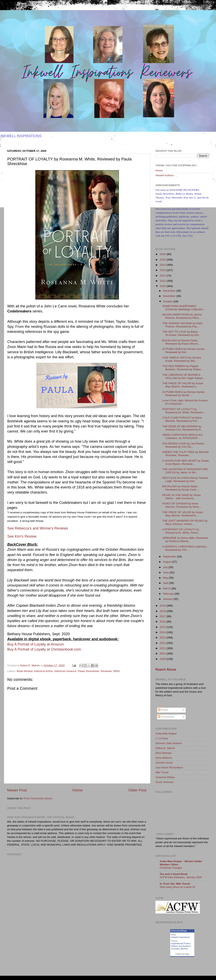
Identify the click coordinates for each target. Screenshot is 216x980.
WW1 (117, 671)
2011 (163, 648)
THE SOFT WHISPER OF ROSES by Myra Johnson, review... (185, 522)
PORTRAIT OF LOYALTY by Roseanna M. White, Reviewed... (184, 411)
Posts (163, 710)
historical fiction (43, 671)
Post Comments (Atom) (38, 798)
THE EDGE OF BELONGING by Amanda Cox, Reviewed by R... (183, 428)
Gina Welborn (164, 758)
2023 (163, 270)
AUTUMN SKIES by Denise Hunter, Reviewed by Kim (184, 351)
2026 (163, 254)
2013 (163, 638)
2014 (163, 632)
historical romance (65, 671)
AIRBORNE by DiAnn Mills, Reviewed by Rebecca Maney (185, 540)
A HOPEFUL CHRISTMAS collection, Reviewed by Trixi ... (185, 548)
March (167, 588)
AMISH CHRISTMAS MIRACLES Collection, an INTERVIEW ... (182, 436)
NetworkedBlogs (179, 931)
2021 (163, 281)
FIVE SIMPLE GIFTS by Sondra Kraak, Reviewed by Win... (182, 359)
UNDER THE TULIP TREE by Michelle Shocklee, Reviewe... (186, 454)
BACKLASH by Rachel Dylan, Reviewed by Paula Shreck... (181, 342)
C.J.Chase (162, 738)
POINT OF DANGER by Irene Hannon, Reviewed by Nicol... (182, 505)
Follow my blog (182, 954)
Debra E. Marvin (165, 748)
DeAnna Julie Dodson (169, 743)
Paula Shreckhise (89, 671)
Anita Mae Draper (166, 734)
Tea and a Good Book (174, 874)
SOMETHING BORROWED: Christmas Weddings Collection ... (184, 308)
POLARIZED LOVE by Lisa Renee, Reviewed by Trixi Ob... (183, 445)
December (170, 291)
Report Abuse (166, 669)
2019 (163, 606)
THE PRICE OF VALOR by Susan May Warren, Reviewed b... (183, 385)
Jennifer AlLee (164, 763)
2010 (163, 654)
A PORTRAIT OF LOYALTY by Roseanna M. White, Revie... (181, 531)
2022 (163, 276)
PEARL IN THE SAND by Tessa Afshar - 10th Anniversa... (181, 497)
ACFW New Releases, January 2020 (181, 877)
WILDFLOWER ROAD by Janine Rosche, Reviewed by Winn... (182, 316)
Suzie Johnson (164, 782)
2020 (163, 286)
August (168, 562)
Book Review (25, 671)
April (166, 583)
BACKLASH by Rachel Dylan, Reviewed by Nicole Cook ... (181, 488)
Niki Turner (162, 772)
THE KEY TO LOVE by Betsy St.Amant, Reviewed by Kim (181, 333)
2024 (163, 265)
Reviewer (106, 671)
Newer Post (17, 790)
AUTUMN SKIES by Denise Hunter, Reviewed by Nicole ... (184, 394)
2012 (163, 643)
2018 (163, 611)
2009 (163, 659)
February (169, 594)
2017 (163, 616)
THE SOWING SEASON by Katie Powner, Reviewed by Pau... (182, 325)
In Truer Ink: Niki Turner (175, 884)
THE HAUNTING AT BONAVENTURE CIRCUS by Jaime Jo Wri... (185, 471)
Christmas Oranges (171, 868)
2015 (163, 627)
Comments (166, 717)
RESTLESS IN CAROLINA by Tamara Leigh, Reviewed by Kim (185, 479)
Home (78, 790)
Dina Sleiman (164, 753)
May (166, 578)
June (166, 572)
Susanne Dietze (165, 777)
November (170, 296)
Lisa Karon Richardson (169, 767)
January (168, 599)
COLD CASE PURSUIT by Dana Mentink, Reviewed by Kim (182, 419)
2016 (163, 622)
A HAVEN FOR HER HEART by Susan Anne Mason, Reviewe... (186, 462)
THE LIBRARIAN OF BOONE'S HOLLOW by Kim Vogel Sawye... (184, 376)
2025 (163, 260)
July (166, 567)
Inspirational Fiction (181, 943)
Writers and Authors (181, 946)
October (168, 301)
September (170, 556)
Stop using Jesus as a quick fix (177, 887)
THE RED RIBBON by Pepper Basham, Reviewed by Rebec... (183, 368)
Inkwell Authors (165, 175)
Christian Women (180, 949)
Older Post (137, 790)
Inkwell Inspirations (181, 937)
